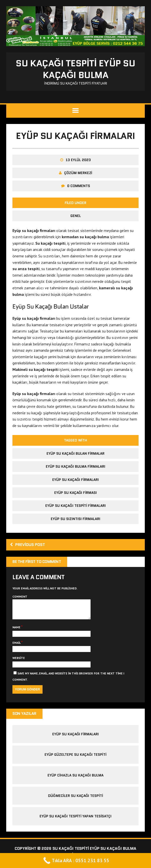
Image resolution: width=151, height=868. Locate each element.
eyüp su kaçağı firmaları (76, 480)
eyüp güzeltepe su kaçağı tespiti (75, 758)
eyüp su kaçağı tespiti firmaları (76, 506)
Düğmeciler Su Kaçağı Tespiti (75, 799)
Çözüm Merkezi (78, 173)
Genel (76, 216)
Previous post (27, 545)
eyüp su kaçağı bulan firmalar (75, 453)
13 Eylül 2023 (78, 160)
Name (17, 631)
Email (17, 646)
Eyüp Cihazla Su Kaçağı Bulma (75, 779)
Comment (20, 597)
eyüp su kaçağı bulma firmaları (75, 466)
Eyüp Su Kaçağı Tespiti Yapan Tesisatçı (76, 820)
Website (19, 662)
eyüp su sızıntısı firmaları (75, 519)
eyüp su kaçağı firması (76, 493)
